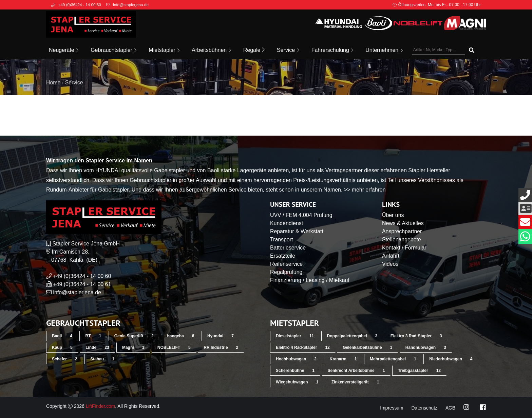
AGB (450, 408)
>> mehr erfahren (365, 190)
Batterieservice (288, 248)
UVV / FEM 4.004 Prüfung (301, 215)
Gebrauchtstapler (113, 50)
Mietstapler (164, 50)
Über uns (393, 215)
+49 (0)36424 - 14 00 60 (82, 276)
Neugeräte (64, 50)
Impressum (391, 408)
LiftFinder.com (101, 406)
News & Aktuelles (403, 223)
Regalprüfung (286, 272)
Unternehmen (384, 50)
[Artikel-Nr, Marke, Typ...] (439, 50)
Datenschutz (424, 408)
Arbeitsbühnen (211, 50)
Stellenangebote (402, 240)
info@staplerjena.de (77, 292)
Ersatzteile (283, 256)
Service (288, 50)
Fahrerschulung (332, 50)
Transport (282, 240)
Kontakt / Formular (404, 248)
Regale (254, 50)
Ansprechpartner (402, 231)
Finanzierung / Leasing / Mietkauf (310, 280)
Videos (390, 264)
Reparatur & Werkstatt (297, 231)
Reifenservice (287, 264)
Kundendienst (287, 223)
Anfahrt (391, 256)
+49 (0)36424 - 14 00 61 (82, 284)
